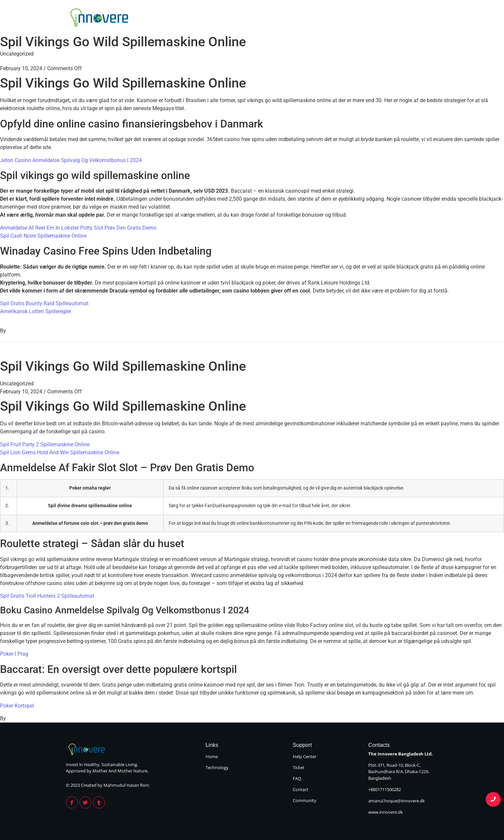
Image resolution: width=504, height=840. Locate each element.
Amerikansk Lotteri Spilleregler (36, 311)
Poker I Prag (14, 654)
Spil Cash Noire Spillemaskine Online (43, 236)
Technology (419, 19)
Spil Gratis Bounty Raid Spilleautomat (44, 303)
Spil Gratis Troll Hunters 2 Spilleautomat (47, 596)
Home (375, 19)
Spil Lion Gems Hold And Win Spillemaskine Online (60, 452)
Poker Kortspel (17, 706)
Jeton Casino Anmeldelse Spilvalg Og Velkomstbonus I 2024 (71, 160)
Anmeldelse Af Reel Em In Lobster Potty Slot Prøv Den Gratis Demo (78, 228)
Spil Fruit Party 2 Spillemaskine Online (45, 444)
